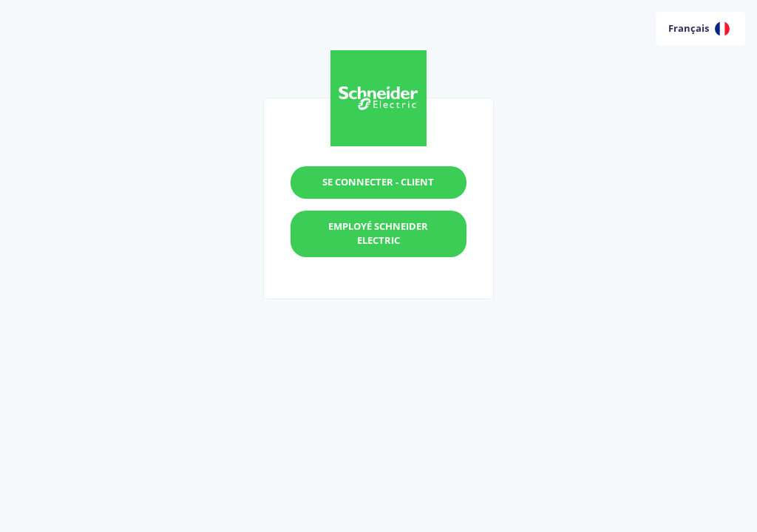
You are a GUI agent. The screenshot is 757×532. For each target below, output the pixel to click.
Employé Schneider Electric (378, 233)
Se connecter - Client (378, 182)
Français (699, 29)
